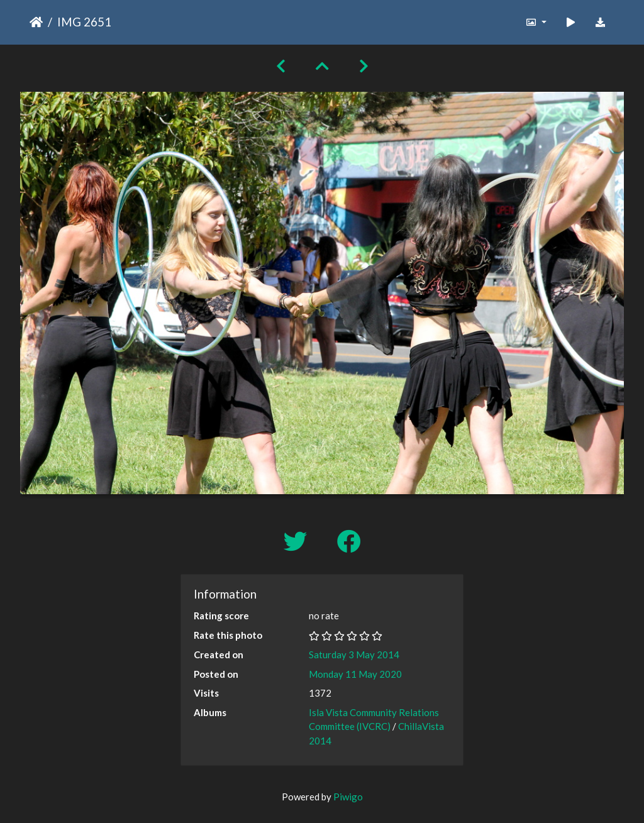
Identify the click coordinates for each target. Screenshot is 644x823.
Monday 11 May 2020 (355, 674)
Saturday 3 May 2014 (354, 655)
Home (36, 22)
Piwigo (348, 797)
